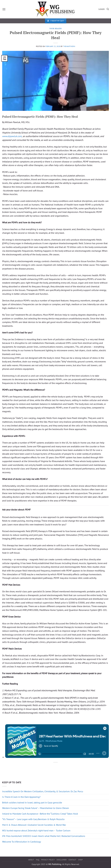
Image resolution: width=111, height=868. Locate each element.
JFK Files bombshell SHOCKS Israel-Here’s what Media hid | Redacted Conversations (44, 836)
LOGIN (102, 9)
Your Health (55, 28)
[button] (4, 9)
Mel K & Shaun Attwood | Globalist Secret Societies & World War (34, 825)
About (31, 860)
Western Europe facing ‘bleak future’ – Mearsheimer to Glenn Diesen (36, 808)
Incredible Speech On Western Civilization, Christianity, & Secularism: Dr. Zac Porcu (43, 791)
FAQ (38, 860)
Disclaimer (62, 860)
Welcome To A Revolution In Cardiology (22, 842)
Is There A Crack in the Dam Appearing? (21, 797)
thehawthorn (69, 46)
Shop (80, 860)
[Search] (108, 9)
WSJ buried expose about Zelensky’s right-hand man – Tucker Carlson (36, 830)
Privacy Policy (48, 860)
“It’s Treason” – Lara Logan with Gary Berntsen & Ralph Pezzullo (33, 819)
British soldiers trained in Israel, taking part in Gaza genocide (32, 803)
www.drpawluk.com (12, 136)
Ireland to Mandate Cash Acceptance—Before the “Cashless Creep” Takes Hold (40, 814)
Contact (72, 860)
